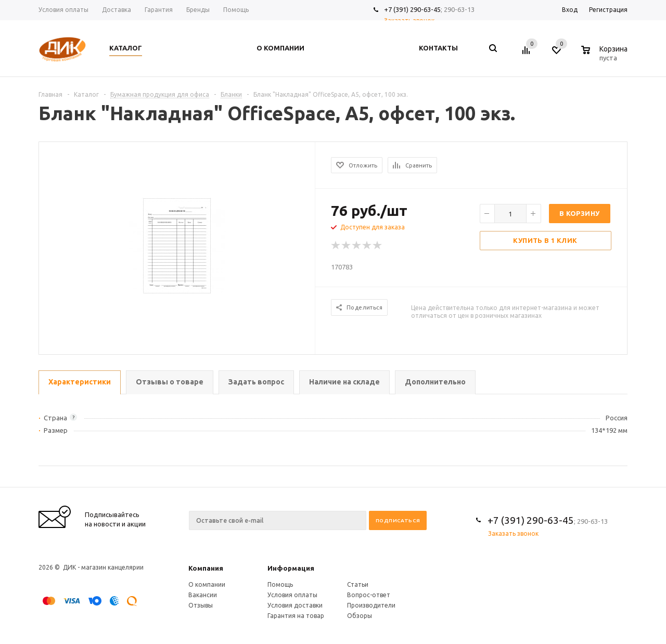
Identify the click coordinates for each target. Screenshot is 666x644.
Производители (371, 605)
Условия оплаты (292, 595)
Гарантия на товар (296, 616)
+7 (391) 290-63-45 (412, 9)
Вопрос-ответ (369, 595)
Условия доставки (295, 605)
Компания (206, 568)
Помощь (280, 584)
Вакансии (203, 595)
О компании (207, 584)
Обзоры (360, 616)
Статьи (358, 584)
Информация (291, 568)
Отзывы (201, 605)
